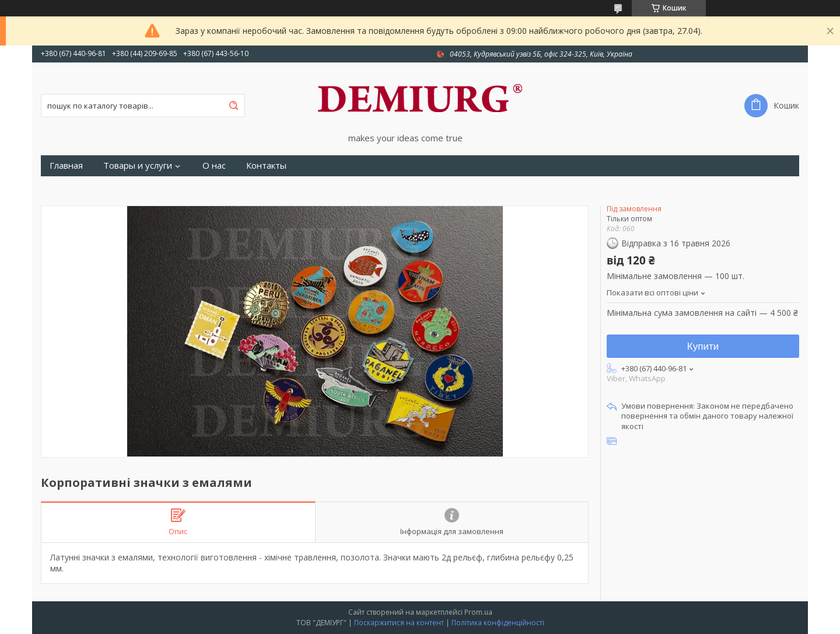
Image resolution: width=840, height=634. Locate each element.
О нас (214, 166)
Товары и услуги (138, 166)
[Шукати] (233, 106)
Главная (66, 166)
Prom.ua (478, 612)
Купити (703, 346)
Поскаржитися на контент (399, 623)
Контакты (266, 166)
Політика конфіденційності (498, 623)
